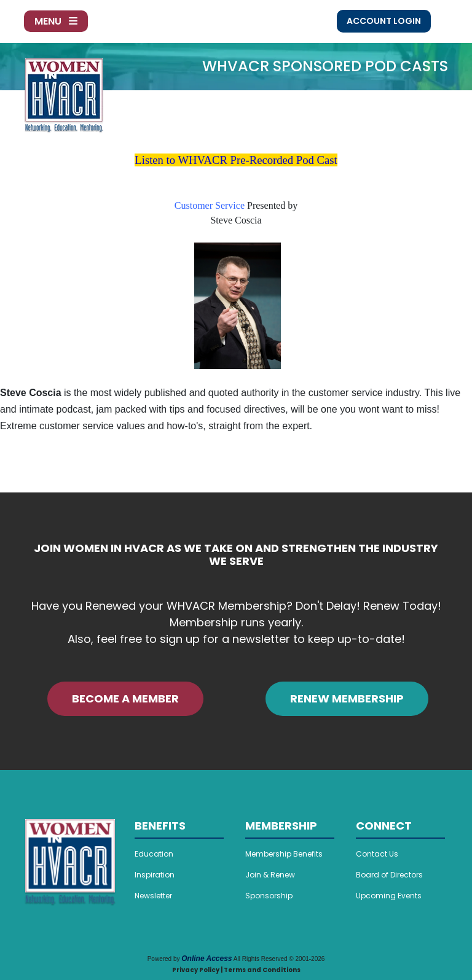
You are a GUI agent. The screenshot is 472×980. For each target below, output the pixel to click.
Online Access (206, 959)
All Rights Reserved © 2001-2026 (279, 959)
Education (154, 854)
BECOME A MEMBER (125, 698)
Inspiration (155, 875)
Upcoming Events (389, 896)
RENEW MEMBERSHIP (347, 698)
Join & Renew (270, 875)
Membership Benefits (284, 854)
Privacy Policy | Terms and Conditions (236, 970)
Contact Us (377, 854)
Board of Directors (389, 875)
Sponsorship (269, 896)
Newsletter (153, 896)
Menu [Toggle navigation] (56, 21)
